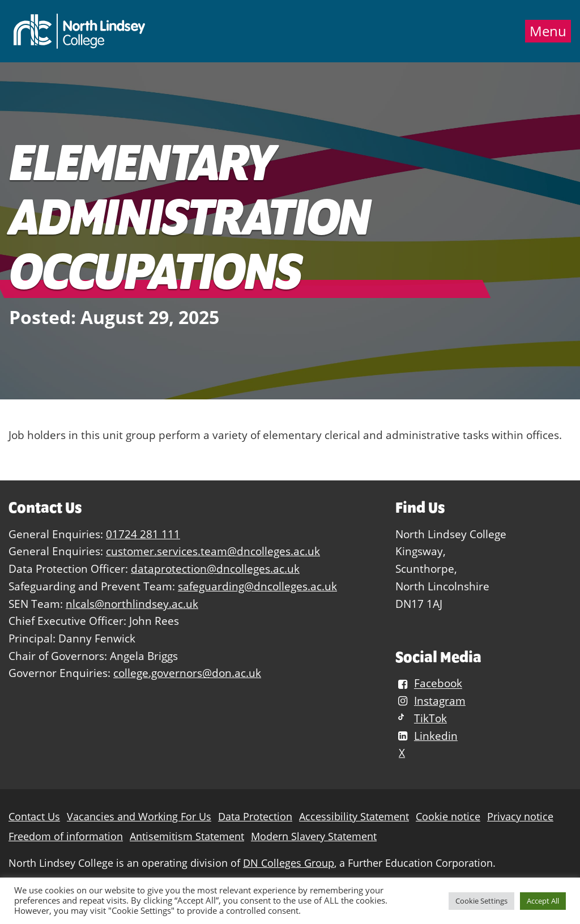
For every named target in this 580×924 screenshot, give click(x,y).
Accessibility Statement (354, 817)
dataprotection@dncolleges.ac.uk (215, 569)
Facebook (429, 684)
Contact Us (34, 817)
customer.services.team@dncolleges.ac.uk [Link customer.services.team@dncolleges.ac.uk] (213, 551)
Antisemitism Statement (187, 836)
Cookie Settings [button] (481, 901)
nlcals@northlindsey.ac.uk (132, 604)
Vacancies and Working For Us (139, 817)
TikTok (421, 718)
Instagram (430, 701)
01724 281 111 (143, 534)
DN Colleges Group (289, 863)
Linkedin (427, 736)
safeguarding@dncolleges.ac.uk (257, 586)
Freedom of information (66, 836)
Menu (548, 31)
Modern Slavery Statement (314, 836)
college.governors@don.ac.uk (187, 673)
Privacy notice (520, 817)
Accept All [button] (543, 901)
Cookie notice (448, 817)
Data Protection (255, 817)
